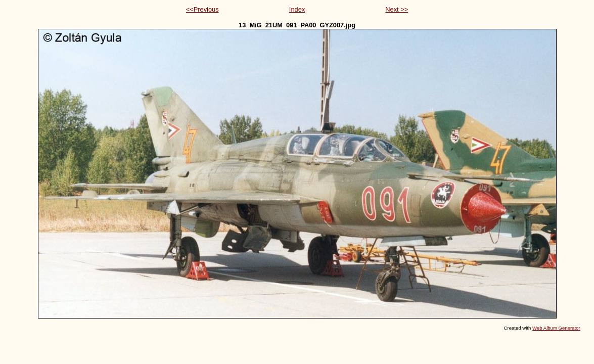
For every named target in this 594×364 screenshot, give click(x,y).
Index (297, 9)
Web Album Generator (556, 328)
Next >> (397, 9)
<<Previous (202, 9)
